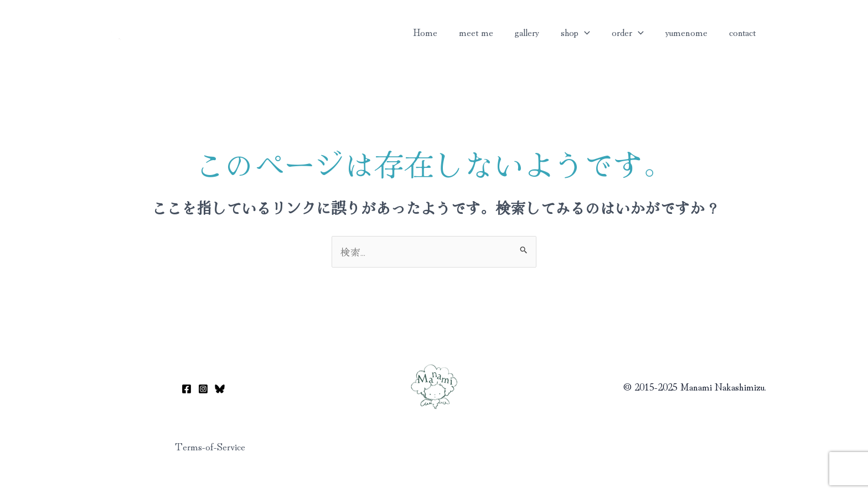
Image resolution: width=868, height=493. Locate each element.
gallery (534, 32)
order (632, 32)
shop (581, 32)
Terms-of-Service (210, 446)
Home (436, 32)
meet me (485, 32)
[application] (590, 32)
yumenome (689, 32)
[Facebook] (187, 389)
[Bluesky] (220, 389)
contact (743, 32)
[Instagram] (203, 389)
